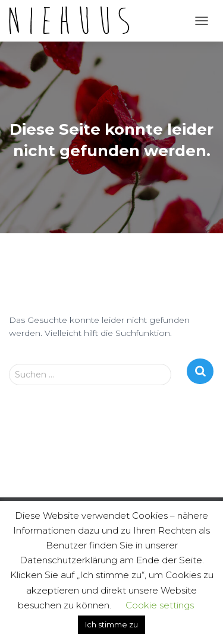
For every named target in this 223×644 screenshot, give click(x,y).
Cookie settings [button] (160, 605)
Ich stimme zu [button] (111, 624)
